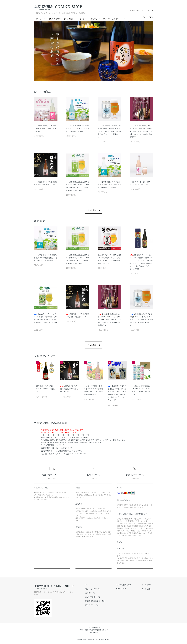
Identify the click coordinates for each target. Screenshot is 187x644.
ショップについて (88, 19)
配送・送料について (93, 589)
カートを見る (147, 589)
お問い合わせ (135, 10)
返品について (90, 593)
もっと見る (92, 210)
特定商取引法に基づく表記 (95, 601)
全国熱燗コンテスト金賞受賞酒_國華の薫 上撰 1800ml (69, 389)
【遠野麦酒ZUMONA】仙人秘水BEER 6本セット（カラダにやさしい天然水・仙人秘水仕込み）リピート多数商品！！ (109, 131)
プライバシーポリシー (93, 605)
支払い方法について (93, 597)
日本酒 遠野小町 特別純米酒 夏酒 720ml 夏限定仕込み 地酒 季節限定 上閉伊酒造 (78, 128)
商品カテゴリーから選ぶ (61, 19)
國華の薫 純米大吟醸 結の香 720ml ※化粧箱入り (45, 389)
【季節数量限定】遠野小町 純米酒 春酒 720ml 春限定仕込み (45, 128)
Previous (38, 371)
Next (149, 371)
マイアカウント (147, 10)
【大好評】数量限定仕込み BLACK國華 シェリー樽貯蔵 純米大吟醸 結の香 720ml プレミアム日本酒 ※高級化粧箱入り (141, 131)
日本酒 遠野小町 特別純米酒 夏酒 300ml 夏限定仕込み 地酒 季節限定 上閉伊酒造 (109, 185)
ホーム (39, 19)
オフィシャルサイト (112, 19)
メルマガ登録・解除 (123, 585)
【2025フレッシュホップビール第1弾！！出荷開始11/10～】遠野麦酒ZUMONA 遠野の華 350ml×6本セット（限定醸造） (45, 319)
